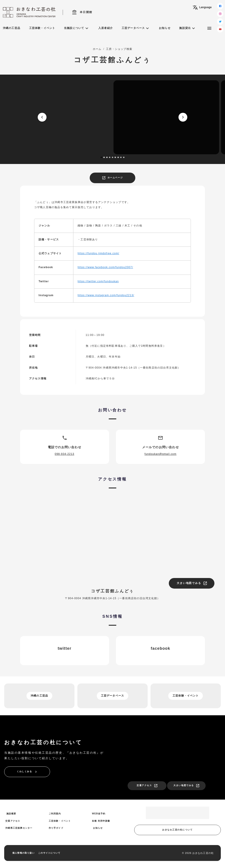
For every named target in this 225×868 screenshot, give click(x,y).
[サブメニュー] (209, 28)
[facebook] (220, 6)
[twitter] (220, 22)
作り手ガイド (56, 828)
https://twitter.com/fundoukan (98, 281)
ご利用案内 (55, 814)
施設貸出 (188, 28)
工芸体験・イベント (42, 28)
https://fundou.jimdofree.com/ (98, 253)
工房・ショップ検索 (119, 49)
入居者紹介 (106, 28)
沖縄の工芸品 (12, 28)
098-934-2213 (64, 454)
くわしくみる (27, 772)
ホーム (97, 49)
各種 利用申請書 (101, 821)
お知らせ (165, 28)
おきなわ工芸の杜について (178, 830)
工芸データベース (136, 28)
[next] (183, 117)
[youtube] (220, 29)
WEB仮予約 (99, 814)
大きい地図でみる (192, 583)
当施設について (77, 28)
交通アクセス (147, 786)
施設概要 (11, 814)
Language (202, 8)
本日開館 (82, 12)
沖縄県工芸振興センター (19, 828)
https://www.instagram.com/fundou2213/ (106, 295)
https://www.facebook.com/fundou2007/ (105, 267)
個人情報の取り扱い (23, 853)
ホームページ (112, 178)
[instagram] (220, 14)
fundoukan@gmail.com (161, 454)
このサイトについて (49, 853)
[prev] (42, 117)
